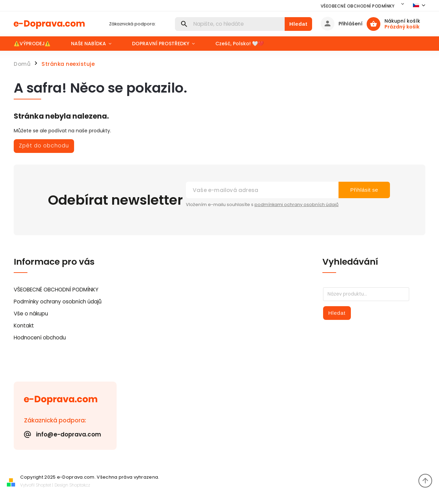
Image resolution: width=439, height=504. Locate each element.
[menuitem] (37, 44)
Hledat (298, 24)
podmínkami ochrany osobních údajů (296, 205)
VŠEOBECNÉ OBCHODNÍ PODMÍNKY (358, 6)
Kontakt (24, 326)
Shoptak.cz (80, 485)
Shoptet (44, 485)
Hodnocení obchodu (40, 338)
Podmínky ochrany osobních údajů (58, 302)
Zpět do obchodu (44, 146)
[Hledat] (230, 24)
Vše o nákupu (31, 314)
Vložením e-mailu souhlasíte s (262, 205)
